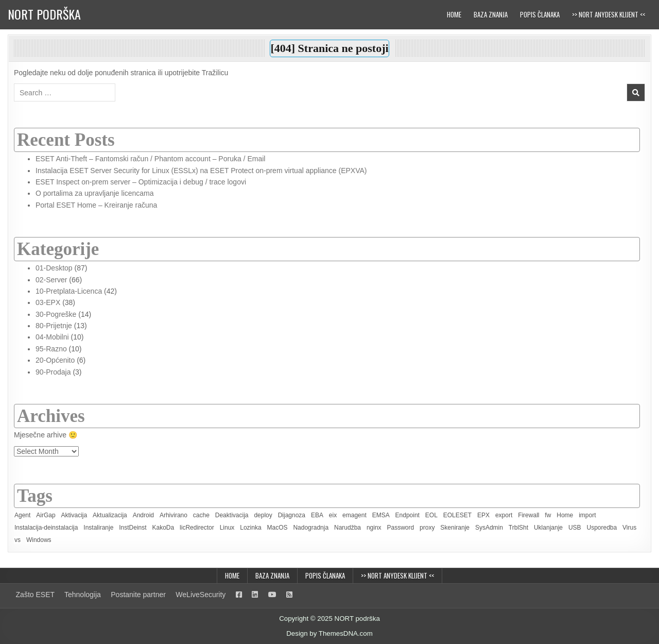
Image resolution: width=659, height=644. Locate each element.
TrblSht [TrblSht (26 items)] (518, 528)
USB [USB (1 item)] (575, 528)
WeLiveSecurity (201, 595)
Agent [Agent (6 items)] (22, 515)
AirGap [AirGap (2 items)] (46, 515)
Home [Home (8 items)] (565, 515)
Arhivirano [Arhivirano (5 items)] (174, 515)
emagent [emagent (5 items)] (354, 515)
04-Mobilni (52, 337)
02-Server (51, 280)
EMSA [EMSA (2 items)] (381, 515)
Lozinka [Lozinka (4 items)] (250, 528)
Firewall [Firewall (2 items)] (528, 515)
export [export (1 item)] (504, 515)
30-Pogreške (56, 314)
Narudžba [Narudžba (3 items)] (348, 528)
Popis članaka (540, 14)
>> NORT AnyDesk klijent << (609, 14)
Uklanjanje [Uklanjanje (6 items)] (548, 528)
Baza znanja (491, 14)
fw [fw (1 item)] (548, 515)
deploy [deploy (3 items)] (263, 515)
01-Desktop (54, 268)
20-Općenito (55, 360)
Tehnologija (83, 595)
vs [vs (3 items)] (18, 540)
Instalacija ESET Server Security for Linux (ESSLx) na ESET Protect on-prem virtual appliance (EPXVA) (201, 171)
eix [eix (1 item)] (333, 515)
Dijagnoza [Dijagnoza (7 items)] (292, 515)
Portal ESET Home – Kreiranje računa (96, 205)
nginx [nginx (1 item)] (374, 528)
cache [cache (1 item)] (201, 515)
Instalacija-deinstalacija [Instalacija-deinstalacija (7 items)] (46, 528)
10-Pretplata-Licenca (69, 291)
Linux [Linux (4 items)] (227, 528)
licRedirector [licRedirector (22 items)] (197, 528)
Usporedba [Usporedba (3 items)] (602, 528)
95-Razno (51, 349)
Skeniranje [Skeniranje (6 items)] (455, 528)
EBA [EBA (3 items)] (317, 515)
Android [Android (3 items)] (143, 515)
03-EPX (48, 302)
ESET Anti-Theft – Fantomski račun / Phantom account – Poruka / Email (150, 159)
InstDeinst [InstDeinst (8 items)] (133, 528)
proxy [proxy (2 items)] (427, 528)
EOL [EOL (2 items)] (431, 515)
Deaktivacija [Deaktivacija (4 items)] (232, 515)
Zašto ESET (35, 595)
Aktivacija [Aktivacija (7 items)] (74, 515)
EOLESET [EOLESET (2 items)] (457, 515)
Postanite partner (138, 595)
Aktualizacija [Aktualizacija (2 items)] (110, 515)
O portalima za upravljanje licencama (95, 193)
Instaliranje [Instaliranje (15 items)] (98, 528)
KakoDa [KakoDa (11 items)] (163, 528)
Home (454, 14)
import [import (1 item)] (587, 515)
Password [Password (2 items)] (401, 528)
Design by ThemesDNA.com (329, 633)
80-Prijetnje (54, 326)
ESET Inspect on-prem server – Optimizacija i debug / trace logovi (141, 182)
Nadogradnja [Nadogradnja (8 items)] (311, 528)
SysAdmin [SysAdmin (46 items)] (489, 528)
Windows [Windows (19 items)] (39, 540)
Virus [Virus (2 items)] (629, 528)
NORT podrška (44, 14)
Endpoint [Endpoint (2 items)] (407, 515)
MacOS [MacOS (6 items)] (277, 528)
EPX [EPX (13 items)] (483, 515)
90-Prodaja (53, 372)
